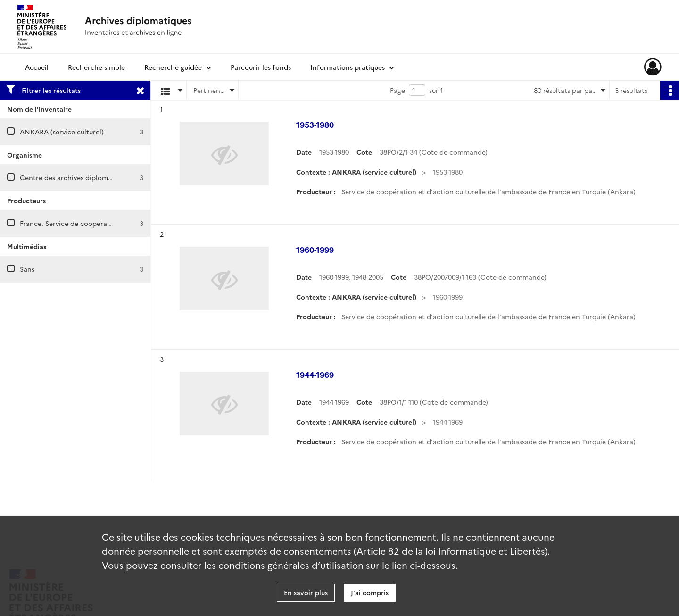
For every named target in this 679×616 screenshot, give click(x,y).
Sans (27, 269)
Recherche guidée (173, 67)
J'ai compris (370, 592)
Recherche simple (96, 67)
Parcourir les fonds (261, 67)
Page (397, 90)
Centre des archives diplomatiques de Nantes (93, 177)
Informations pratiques (348, 67)
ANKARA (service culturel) (62, 132)
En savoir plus (306, 592)
